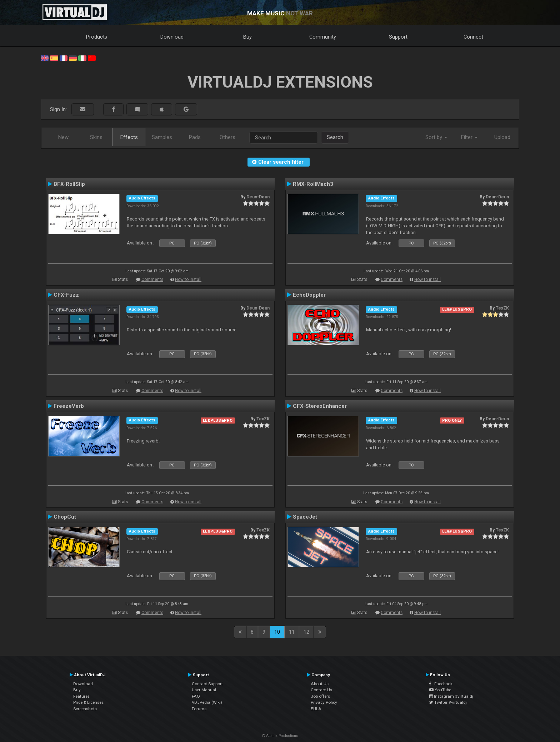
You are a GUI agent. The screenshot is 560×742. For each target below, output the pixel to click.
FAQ (196, 696)
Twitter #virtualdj (448, 702)
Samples (162, 137)
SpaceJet (305, 517)
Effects (129, 137)
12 (306, 632)
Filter (469, 137)
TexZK (502, 308)
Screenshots (85, 709)
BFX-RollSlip (69, 184)
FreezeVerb (69, 406)
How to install (188, 280)
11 (292, 632)
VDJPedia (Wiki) (207, 702)
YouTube (440, 690)
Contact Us (321, 690)
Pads (195, 137)
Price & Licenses (88, 702)
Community (323, 37)
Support (398, 37)
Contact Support (207, 684)
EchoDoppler (309, 295)
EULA (316, 709)
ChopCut (65, 517)
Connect (473, 37)
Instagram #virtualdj (451, 696)
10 (277, 632)
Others (227, 137)
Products (97, 37)
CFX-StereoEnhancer (320, 406)
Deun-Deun (258, 197)
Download (172, 37)
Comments (152, 280)
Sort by (436, 137)
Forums (199, 709)
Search (335, 137)
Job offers (320, 696)
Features (81, 696)
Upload (502, 137)
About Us (320, 684)
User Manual (204, 690)
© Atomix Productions (280, 736)
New (63, 137)
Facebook (441, 684)
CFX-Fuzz (66, 295)
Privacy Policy (324, 702)
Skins (96, 137)
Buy (247, 37)
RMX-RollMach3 (313, 184)
